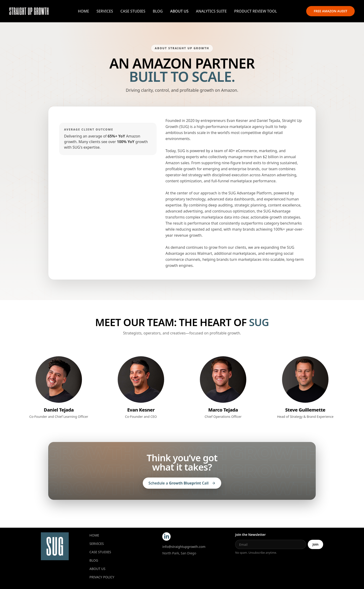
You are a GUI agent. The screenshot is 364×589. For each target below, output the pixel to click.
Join (315, 544)
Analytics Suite (211, 11)
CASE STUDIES (100, 552)
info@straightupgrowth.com (184, 547)
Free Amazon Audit (330, 11)
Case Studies (133, 11)
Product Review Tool (256, 11)
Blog (158, 11)
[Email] (271, 544)
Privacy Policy (102, 577)
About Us (179, 11)
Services (105, 11)
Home (84, 11)
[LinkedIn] (166, 537)
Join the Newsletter (250, 535)
